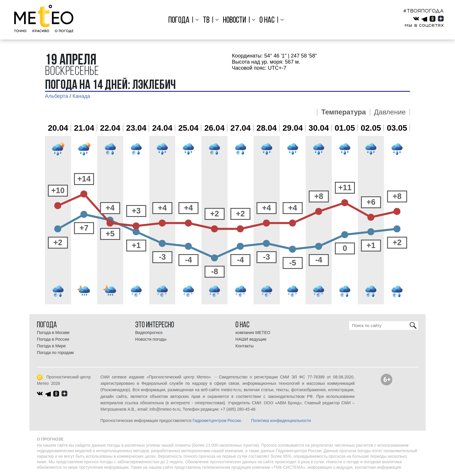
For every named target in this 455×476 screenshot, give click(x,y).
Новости (234, 20)
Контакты (244, 346)
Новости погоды (151, 339)
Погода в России (53, 339)
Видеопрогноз (149, 333)
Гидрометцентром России (217, 421)
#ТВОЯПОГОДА (423, 11)
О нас (266, 20)
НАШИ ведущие (251, 339)
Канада (81, 96)
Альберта (57, 96)
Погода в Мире (51, 346)
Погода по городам (55, 353)
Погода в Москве (53, 333)
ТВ (207, 20)
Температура (344, 112)
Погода (180, 20)
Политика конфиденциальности (281, 421)
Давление (390, 112)
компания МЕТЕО (253, 333)
